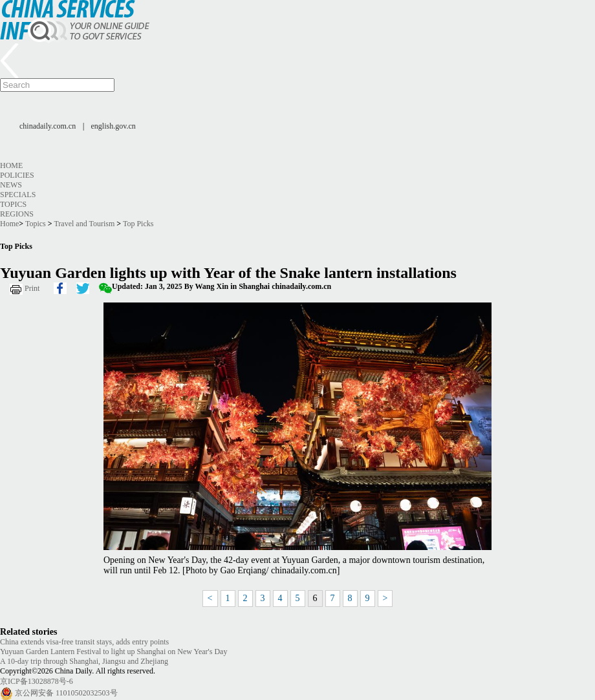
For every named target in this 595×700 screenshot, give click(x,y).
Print (32, 288)
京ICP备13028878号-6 (37, 681)
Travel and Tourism (84, 224)
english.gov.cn (114, 126)
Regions (17, 214)
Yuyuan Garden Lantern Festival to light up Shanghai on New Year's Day (114, 652)
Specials (18, 195)
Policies (17, 175)
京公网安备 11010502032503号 (66, 693)
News (11, 185)
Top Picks (138, 224)
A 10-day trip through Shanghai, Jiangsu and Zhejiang (84, 661)
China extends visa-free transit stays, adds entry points (84, 642)
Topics (13, 204)
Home (11, 165)
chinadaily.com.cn (48, 126)
